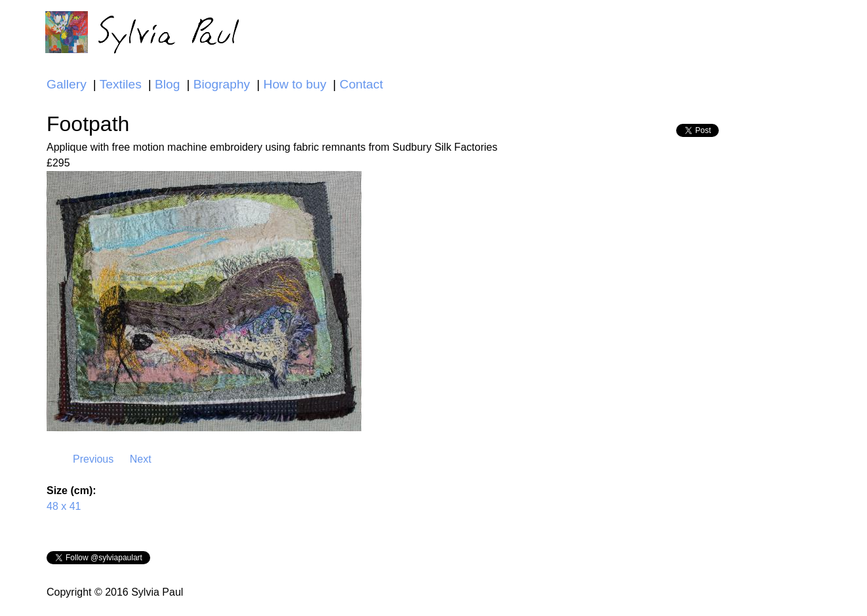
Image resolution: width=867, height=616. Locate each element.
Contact (361, 84)
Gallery (67, 84)
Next (141, 459)
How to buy (295, 84)
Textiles (121, 84)
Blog (167, 84)
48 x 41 (64, 506)
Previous (93, 459)
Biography (222, 84)
